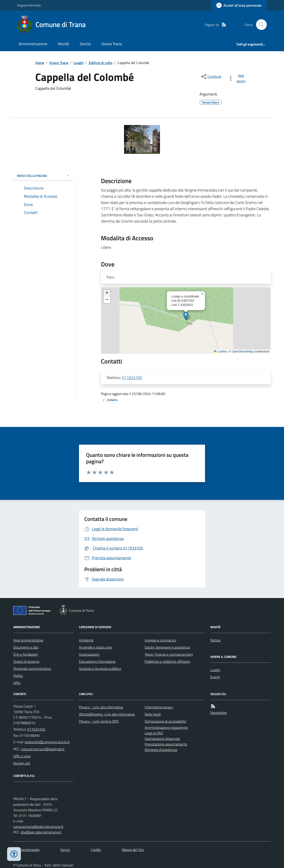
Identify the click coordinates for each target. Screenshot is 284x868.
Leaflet (220, 351)
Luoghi (79, 63)
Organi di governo (26, 661)
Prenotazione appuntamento (166, 744)
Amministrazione (33, 44)
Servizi (85, 44)
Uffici (17, 683)
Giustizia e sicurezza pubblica (100, 669)
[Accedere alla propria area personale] (239, 5)
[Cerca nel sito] (260, 25)
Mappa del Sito (133, 850)
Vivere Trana (112, 44)
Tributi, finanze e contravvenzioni (169, 654)
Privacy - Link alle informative (101, 707)
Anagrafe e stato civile (96, 647)
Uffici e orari (22, 756)
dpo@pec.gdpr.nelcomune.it (41, 832)
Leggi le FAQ (154, 733)
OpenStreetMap (242, 351)
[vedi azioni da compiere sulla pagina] (238, 78)
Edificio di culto (101, 63)
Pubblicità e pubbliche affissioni (167, 661)
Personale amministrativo (32, 669)
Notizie (215, 640)
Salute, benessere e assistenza (167, 647)
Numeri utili (22, 763)
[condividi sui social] (211, 76)
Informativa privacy (159, 707)
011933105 (132, 378)
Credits (96, 850)
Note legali (153, 714)
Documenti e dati (26, 647)
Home (40, 63)
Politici (18, 676)
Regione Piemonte (29, 5)
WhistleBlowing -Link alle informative (107, 714)
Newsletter (219, 713)
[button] (186, 316)
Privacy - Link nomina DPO (99, 721)
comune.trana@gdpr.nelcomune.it (38, 827)
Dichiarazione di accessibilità (165, 721)
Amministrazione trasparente (166, 727)
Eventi (215, 677)
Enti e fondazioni (26, 654)
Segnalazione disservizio (162, 739)
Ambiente (86, 640)
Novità (63, 44)
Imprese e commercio (160, 640)
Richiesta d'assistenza (161, 750)
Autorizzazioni (89, 654)
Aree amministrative (28, 640)
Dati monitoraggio (26, 850)
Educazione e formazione (97, 661)
